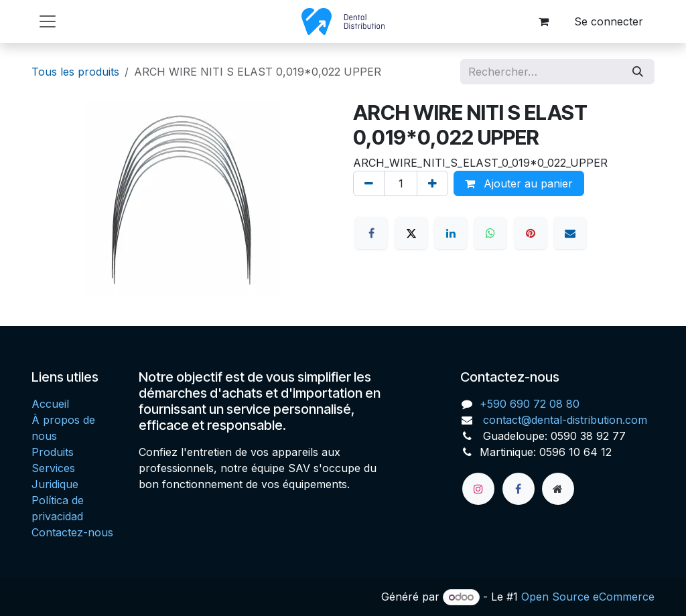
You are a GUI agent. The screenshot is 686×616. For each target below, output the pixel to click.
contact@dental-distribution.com (563, 420)
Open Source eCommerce (588, 597)
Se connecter (609, 21)
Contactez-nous (72, 532)
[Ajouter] (432, 183)
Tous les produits (75, 72)
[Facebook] (371, 233)
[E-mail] (570, 233)
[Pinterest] (531, 233)
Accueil (50, 404)
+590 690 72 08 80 (530, 404)
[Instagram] (478, 489)
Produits (53, 452)
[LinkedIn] (451, 233)
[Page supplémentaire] (558, 489)
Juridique (55, 484)
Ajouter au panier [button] (519, 183)
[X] (411, 233)
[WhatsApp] (490, 233)
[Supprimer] (369, 183)
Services (53, 468)
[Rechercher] (638, 72)
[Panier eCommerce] (543, 21)
